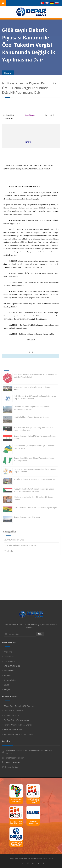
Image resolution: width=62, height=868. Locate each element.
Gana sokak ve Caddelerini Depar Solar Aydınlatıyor (34, 507)
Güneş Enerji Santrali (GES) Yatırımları (20, 706)
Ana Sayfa (8, 652)
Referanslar (9, 671)
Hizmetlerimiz (10, 661)
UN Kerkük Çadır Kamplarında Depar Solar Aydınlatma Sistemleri (30, 408)
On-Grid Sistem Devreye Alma (16, 720)
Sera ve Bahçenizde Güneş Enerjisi (18, 734)
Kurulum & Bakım (11, 715)
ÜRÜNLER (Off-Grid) (17, 540)
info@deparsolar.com (15, 758)
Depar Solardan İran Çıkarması (25, 517)
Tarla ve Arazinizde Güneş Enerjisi (18, 725)
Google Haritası (12, 767)
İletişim (7, 690)
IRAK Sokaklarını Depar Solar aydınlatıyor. (30, 417)
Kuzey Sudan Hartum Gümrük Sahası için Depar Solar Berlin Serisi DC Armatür (33, 490)
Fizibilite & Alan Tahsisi (13, 711)
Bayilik (6, 685)
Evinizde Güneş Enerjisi (13, 729)
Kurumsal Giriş (10, 680)
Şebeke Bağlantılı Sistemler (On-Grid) (23, 545)
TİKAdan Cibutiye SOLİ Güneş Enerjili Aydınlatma (33, 479)
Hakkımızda (9, 657)
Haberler (11, 551)
